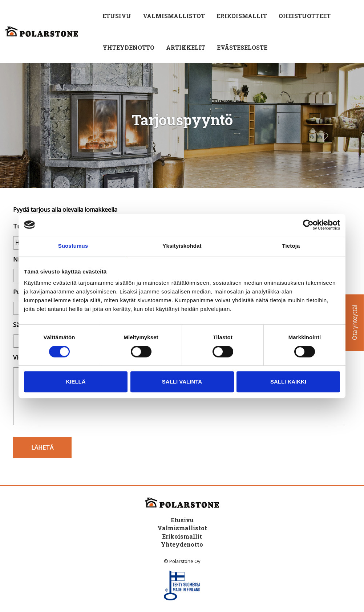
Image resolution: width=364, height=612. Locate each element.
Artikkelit (186, 47)
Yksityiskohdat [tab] (182, 246)
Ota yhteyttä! (355, 323)
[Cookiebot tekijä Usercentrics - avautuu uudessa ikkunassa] (308, 225)
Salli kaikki (288, 382)
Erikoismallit (242, 16)
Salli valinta (182, 382)
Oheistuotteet (305, 16)
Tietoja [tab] (291, 246)
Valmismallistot (174, 16)
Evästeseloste (242, 47)
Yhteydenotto (128, 47)
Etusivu (117, 16)
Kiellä (76, 382)
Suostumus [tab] (73, 246)
